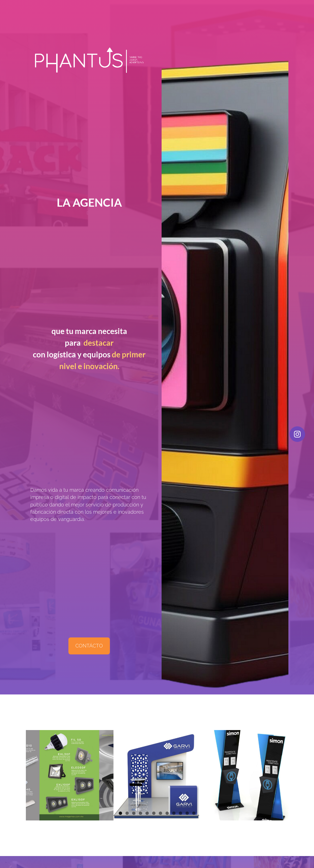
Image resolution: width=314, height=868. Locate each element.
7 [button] (160, 813)
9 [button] (174, 813)
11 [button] (187, 813)
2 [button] (127, 813)
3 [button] (134, 813)
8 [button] (167, 813)
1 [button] (120, 813)
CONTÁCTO (89, 646)
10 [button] (181, 813)
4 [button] (140, 813)
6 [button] (154, 813)
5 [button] (147, 813)
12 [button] (194, 813)
